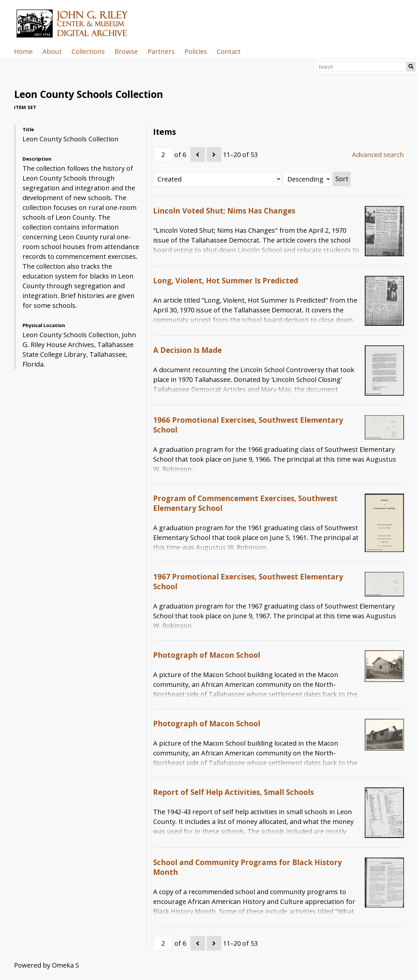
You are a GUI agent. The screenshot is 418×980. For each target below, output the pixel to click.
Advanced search (378, 155)
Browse (126, 51)
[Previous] (198, 155)
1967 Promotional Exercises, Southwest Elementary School (248, 582)
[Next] (214, 155)
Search (411, 67)
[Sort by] (217, 179)
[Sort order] (307, 179)
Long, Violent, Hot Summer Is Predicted (226, 281)
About (52, 51)
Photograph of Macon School (207, 655)
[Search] (362, 67)
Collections (88, 51)
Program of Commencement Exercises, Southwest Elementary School (245, 503)
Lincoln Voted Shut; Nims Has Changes (224, 211)
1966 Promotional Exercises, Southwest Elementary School (248, 425)
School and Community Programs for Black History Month (248, 867)
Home (23, 51)
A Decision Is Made (187, 350)
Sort (342, 179)
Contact (229, 51)
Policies (196, 51)
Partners (161, 51)
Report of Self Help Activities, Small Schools (233, 792)
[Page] (163, 155)
